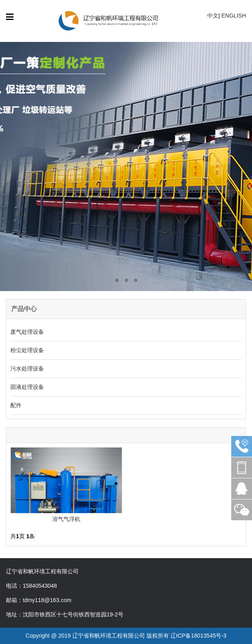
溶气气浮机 (66, 519)
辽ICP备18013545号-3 (198, 636)
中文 (213, 16)
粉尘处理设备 (27, 350)
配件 (16, 405)
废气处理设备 (27, 332)
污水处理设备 (27, 369)
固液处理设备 (27, 387)
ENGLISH (234, 16)
